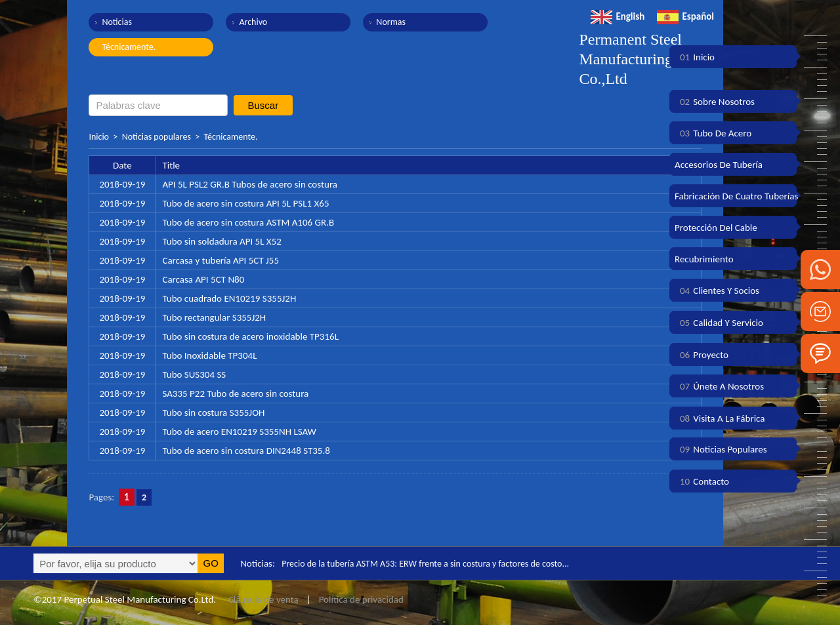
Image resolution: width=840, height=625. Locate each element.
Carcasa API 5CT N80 (203, 279)
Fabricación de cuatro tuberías (736, 196)
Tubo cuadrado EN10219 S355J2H (229, 298)
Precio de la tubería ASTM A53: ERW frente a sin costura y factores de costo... (435, 563)
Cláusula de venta (262, 599)
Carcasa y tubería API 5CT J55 (220, 260)
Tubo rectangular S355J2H (214, 317)
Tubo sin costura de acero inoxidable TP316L (250, 336)
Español (685, 16)
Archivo (246, 22)
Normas (378, 22)
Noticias (117, 22)
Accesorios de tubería (719, 165)
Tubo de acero (713, 133)
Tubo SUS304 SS (194, 374)
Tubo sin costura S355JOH (213, 413)
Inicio (99, 137)
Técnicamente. (129, 47)
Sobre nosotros (715, 102)
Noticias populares (157, 137)
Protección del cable (716, 228)
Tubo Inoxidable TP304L (209, 355)
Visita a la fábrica (720, 418)
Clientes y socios (717, 291)
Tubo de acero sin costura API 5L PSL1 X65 (245, 203)
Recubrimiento (704, 259)
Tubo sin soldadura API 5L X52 (221, 241)
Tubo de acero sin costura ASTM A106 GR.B (248, 222)
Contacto (702, 481)
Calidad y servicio (719, 323)
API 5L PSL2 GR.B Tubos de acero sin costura (250, 184)
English (618, 16)
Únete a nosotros (719, 386)
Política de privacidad (361, 599)
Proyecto (702, 355)
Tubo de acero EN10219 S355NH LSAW (239, 432)
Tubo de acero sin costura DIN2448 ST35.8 (246, 451)
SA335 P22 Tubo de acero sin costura (235, 393)
